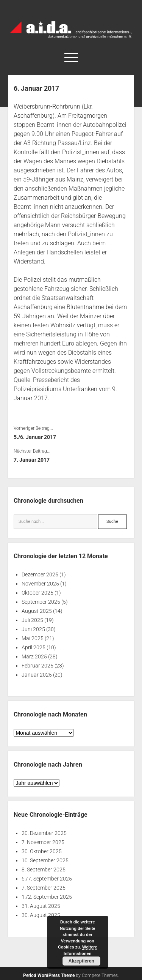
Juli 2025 (32, 620)
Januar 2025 (37, 675)
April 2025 (34, 647)
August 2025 (37, 611)
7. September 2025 (44, 888)
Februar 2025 (37, 666)
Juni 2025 (33, 629)
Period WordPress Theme (49, 975)
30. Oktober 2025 (42, 851)
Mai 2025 (33, 638)
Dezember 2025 (40, 574)
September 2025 (41, 602)
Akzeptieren (81, 961)
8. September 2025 (44, 870)
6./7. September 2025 (47, 879)
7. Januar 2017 (32, 460)
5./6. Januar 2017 (35, 437)
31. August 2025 (41, 906)
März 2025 (34, 656)
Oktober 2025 (37, 593)
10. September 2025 (45, 860)
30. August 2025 (41, 915)
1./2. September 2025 (47, 897)
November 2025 (40, 584)
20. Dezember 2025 (44, 833)
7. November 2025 (43, 842)
